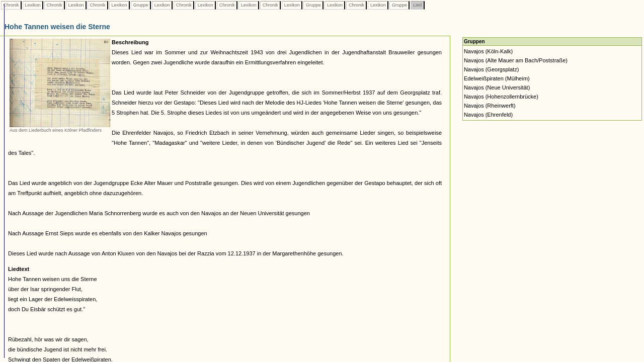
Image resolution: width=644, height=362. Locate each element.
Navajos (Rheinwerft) (490, 106)
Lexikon (33, 5)
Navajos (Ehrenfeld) (488, 115)
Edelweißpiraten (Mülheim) (497, 78)
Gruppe (141, 5)
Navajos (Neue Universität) (497, 87)
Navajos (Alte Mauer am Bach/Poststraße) (516, 60)
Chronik (11, 5)
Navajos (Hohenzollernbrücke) (501, 97)
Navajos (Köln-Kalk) (488, 51)
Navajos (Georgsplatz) (491, 69)
